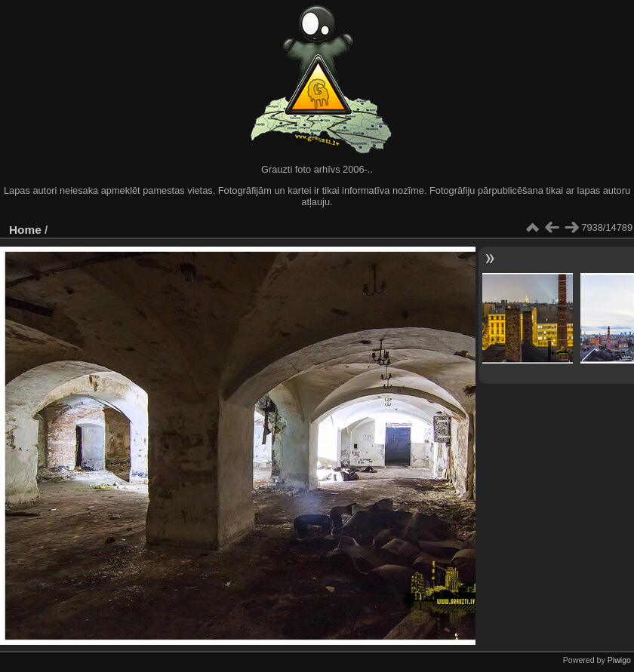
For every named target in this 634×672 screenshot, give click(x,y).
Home (25, 230)
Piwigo (619, 660)
